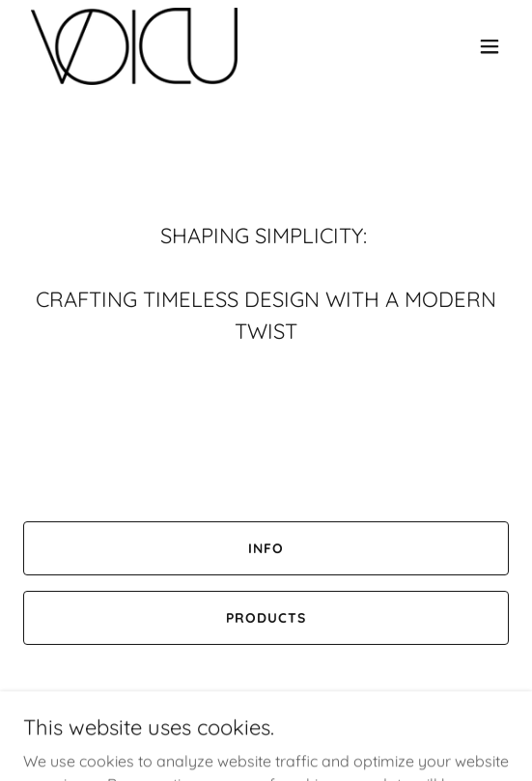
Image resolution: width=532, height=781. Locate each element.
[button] (490, 46)
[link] (134, 46)
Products (266, 618)
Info (266, 548)
